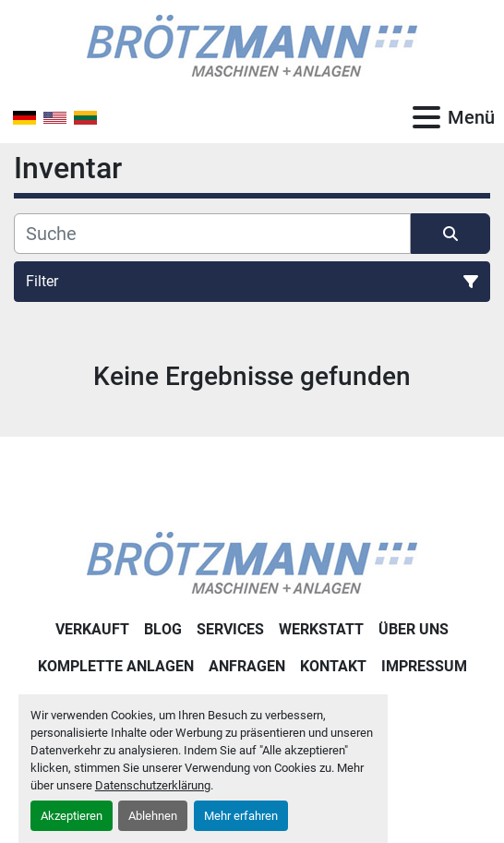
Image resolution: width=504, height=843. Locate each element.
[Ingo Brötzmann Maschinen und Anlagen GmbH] (252, 562)
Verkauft (92, 629)
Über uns (414, 629)
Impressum (424, 666)
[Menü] (426, 117)
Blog (163, 629)
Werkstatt (321, 629)
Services (230, 629)
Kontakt (333, 666)
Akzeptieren (72, 816)
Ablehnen (153, 816)
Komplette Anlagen (116, 666)
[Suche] (212, 234)
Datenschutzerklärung (153, 785)
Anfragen (247, 666)
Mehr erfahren (241, 816)
